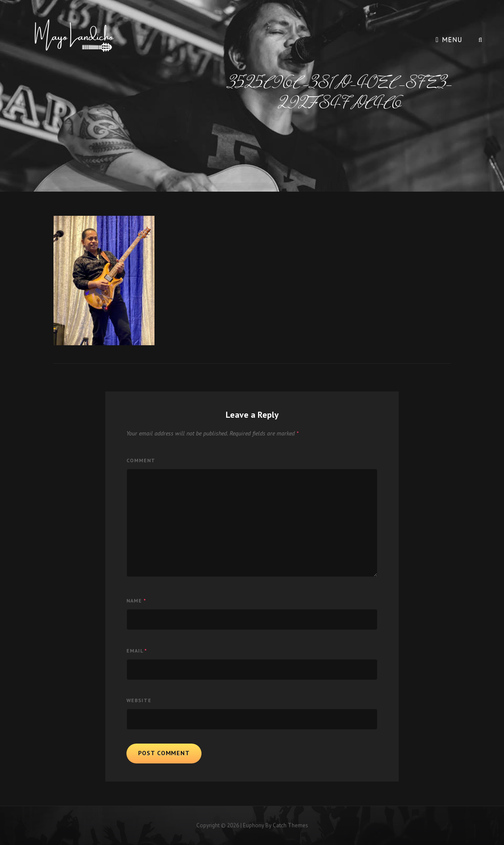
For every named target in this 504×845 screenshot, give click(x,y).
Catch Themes (290, 825)
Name (136, 601)
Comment (141, 460)
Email (137, 651)
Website (139, 700)
